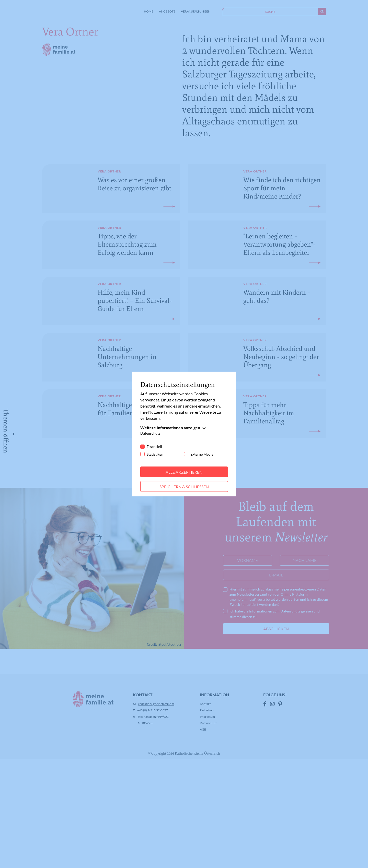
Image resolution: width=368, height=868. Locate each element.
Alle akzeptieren (184, 472)
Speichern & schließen (184, 486)
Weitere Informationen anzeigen (170, 427)
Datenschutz (150, 433)
